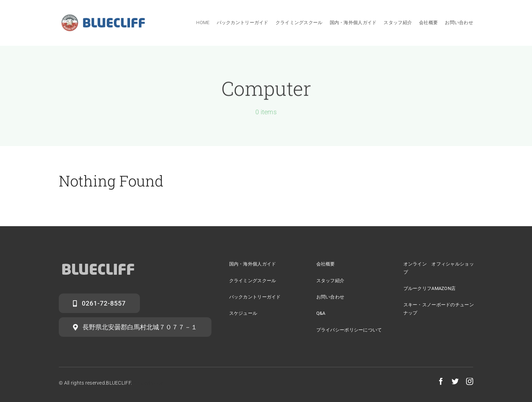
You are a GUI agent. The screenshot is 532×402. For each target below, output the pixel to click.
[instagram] (470, 381)
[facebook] (441, 381)
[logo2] (98, 261)
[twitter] (455, 381)
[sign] (103, 16)
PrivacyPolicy (147, 383)
